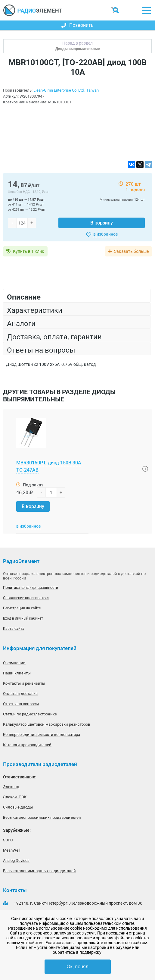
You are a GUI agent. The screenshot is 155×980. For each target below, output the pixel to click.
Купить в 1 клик (29, 251)
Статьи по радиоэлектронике (30, 714)
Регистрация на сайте (22, 608)
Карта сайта (14, 629)
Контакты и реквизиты (24, 683)
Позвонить (77, 25)
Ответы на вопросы (21, 704)
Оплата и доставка (20, 694)
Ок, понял (77, 967)
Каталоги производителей (27, 745)
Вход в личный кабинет (23, 618)
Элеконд (11, 787)
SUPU (8, 840)
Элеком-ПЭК (15, 797)
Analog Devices (16, 861)
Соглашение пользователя (26, 598)
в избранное (105, 234)
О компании (14, 663)
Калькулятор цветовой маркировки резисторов (46, 724)
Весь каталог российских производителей (42, 817)
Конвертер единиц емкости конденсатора (42, 735)
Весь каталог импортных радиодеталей (39, 871)
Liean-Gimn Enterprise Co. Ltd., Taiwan (66, 90)
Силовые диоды (18, 807)
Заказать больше (131, 251)
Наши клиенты (17, 673)
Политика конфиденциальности (31, 588)
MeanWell (12, 850)
